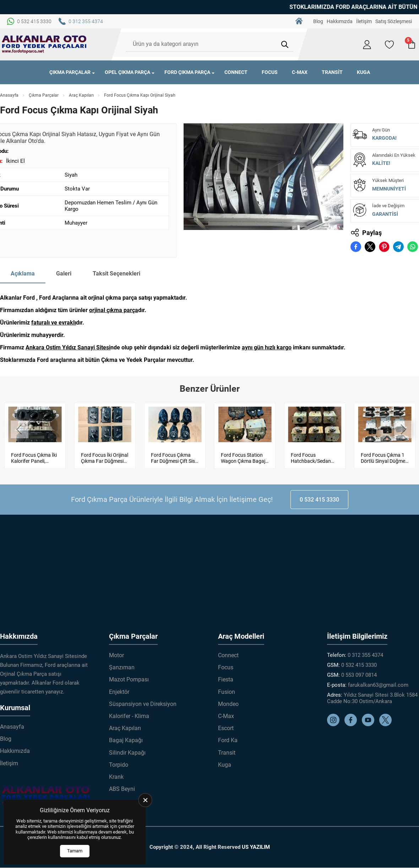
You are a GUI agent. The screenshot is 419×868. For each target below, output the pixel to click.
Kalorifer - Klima (129, 716)
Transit (332, 72)
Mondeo (228, 704)
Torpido (119, 764)
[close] (145, 800)
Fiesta (226, 679)
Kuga (363, 72)
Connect (236, 72)
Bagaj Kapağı (126, 740)
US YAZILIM (256, 847)
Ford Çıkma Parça (187, 72)
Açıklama (23, 274)
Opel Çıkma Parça (127, 72)
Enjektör (119, 692)
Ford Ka (228, 740)
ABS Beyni (122, 789)
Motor (116, 655)
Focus (270, 72)
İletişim (364, 21)
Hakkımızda (340, 21)
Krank (116, 777)
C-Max (300, 72)
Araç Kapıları (81, 95)
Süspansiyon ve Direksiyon (143, 704)
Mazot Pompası (129, 679)
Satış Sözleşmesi (394, 21)
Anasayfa (9, 95)
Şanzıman (122, 667)
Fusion (227, 692)
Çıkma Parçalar (70, 72)
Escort (226, 728)
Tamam (75, 851)
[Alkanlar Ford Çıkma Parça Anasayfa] (44, 44)
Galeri (64, 274)
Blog (318, 21)
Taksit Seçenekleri (116, 274)
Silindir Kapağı (127, 752)
